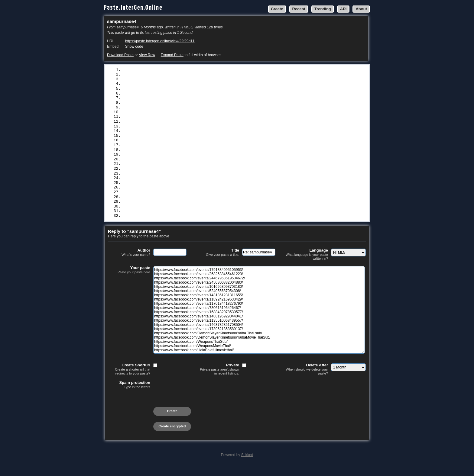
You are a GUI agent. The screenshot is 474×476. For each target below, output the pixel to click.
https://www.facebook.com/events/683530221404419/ (180, 190)
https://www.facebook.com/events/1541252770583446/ (181, 195)
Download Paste (120, 55)
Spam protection (129, 394)
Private (218, 379)
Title (218, 262)
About (361, 9)
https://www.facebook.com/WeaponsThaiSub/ (170, 155)
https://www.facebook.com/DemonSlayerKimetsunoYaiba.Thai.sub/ (194, 145)
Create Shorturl (129, 379)
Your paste (129, 280)
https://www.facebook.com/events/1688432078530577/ (181, 120)
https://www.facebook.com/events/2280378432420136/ (181, 205)
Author (129, 262)
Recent (299, 9)
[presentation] (154, 410)
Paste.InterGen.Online (133, 8)
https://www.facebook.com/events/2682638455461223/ (181, 75)
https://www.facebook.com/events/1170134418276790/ (181, 110)
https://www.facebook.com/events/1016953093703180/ (181, 90)
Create (277, 9)
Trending (323, 9)
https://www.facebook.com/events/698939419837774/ (180, 220)
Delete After (307, 379)
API (343, 9)
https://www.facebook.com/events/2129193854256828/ (181, 185)
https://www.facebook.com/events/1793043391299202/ (181, 210)
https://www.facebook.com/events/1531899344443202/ (181, 200)
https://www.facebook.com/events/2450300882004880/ (181, 85)
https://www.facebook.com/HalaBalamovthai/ (171, 170)
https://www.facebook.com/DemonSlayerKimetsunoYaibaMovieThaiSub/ (197, 150)
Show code (134, 47)
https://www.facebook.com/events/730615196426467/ (180, 115)
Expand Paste (172, 55)
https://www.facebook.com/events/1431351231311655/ (181, 100)
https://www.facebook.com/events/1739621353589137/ (181, 140)
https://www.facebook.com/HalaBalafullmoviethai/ (179, 165)
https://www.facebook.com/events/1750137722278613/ (181, 225)
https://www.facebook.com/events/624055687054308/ (180, 95)
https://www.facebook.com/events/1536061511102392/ (181, 180)
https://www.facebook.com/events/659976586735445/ (180, 175)
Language (307, 264)
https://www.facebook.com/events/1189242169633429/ (181, 105)
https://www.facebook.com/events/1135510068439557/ (181, 130)
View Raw (147, 55)
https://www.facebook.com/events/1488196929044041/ (181, 125)
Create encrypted (172, 436)
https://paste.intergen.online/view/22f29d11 (160, 41)
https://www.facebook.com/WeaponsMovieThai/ (173, 160)
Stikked (247, 465)
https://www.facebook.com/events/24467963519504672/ (182, 80)
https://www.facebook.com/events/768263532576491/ (180, 215)
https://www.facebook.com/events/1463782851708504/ (181, 135)
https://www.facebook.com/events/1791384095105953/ (181, 70)
